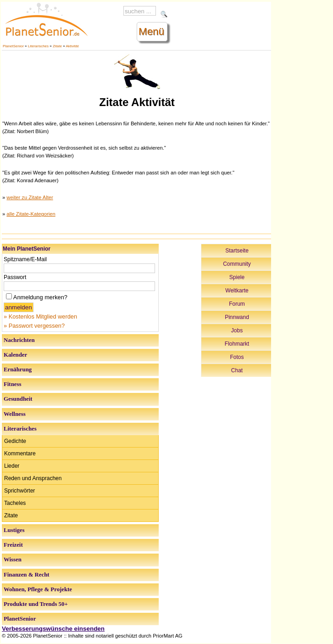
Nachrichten (19, 340)
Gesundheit (18, 399)
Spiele (237, 277)
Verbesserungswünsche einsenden (53, 629)
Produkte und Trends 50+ (36, 604)
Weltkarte (237, 291)
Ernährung (18, 370)
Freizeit (13, 545)
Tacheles (15, 503)
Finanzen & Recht (27, 575)
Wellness (15, 414)
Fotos (237, 357)
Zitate (57, 46)
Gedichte (15, 441)
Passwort (15, 277)
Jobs (237, 330)
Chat (237, 370)
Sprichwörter (19, 491)
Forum (237, 304)
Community (237, 264)
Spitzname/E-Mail (25, 259)
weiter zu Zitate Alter (30, 197)
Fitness (12, 384)
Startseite (237, 251)
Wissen (13, 560)
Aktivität (72, 46)
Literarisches (38, 46)
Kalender (15, 355)
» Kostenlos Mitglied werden (40, 316)
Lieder (12, 466)
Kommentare (20, 454)
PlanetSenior (13, 46)
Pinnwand (237, 317)
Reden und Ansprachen (33, 478)
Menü (151, 31)
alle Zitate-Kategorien (31, 214)
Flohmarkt (237, 344)
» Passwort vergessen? (34, 326)
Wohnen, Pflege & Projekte (38, 589)
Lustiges (14, 530)
